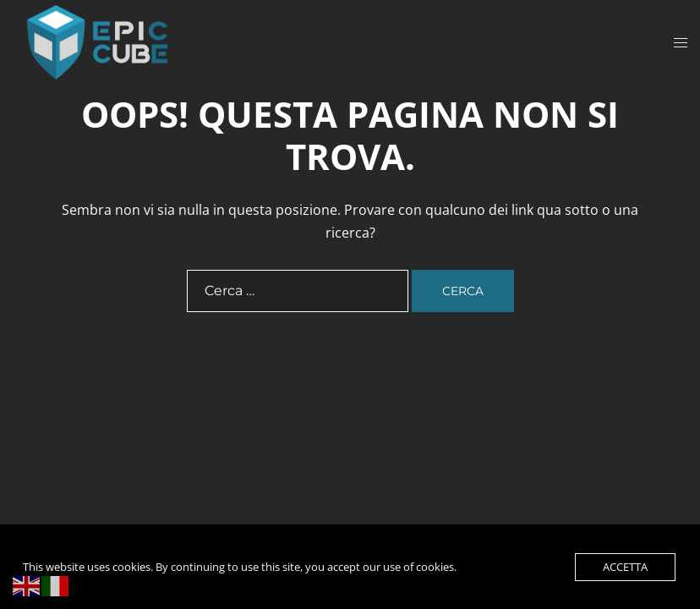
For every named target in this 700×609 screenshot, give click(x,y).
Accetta (625, 567)
